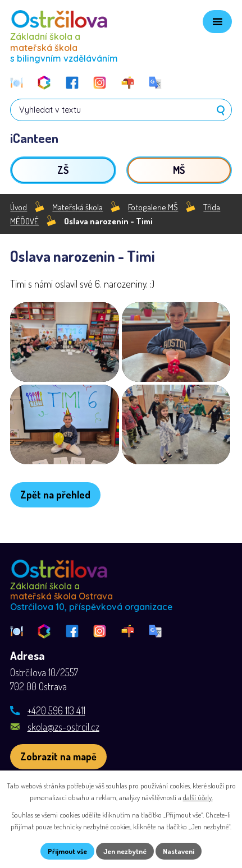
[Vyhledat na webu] (121, 110)
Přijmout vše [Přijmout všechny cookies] (67, 851)
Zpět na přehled (55, 504)
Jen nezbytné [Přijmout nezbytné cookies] (125, 851)
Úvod (19, 207)
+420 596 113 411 (56, 719)
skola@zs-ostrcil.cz (63, 736)
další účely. (198, 797)
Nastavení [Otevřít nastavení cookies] (179, 851)
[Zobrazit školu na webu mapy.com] (58, 766)
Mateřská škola (77, 207)
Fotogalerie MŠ (153, 207)
